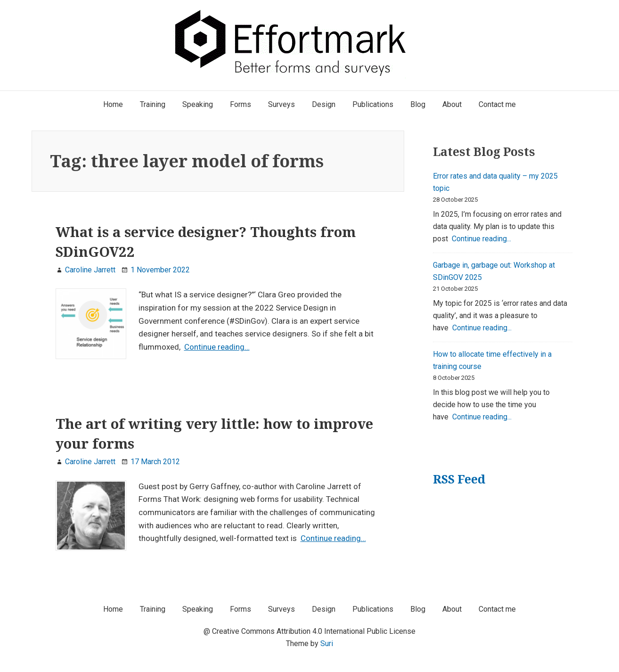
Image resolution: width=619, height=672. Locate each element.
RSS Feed (459, 479)
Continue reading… (217, 347)
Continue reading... (481, 239)
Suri (327, 643)
